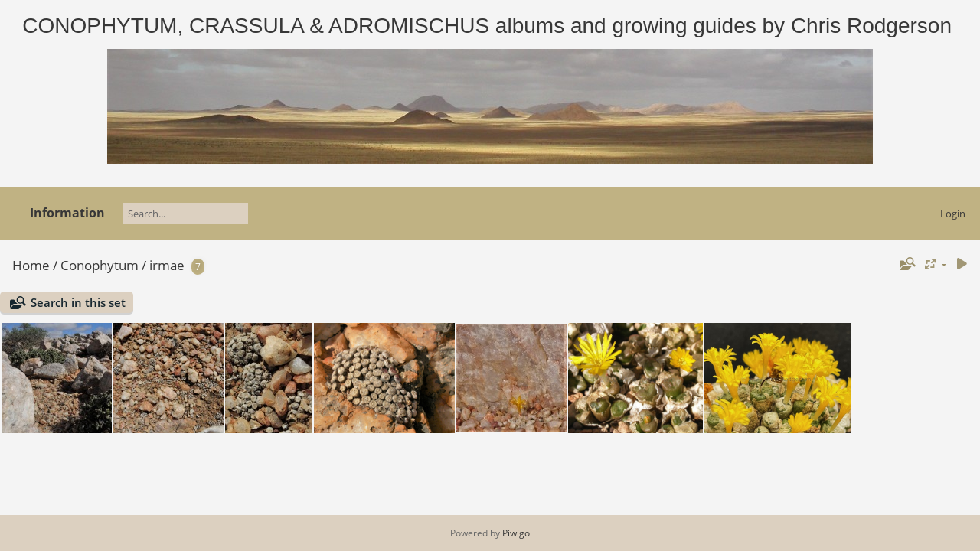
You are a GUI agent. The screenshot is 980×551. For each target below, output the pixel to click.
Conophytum (100, 265)
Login (953, 214)
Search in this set (78, 302)
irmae (167, 265)
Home (31, 265)
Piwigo (516, 533)
